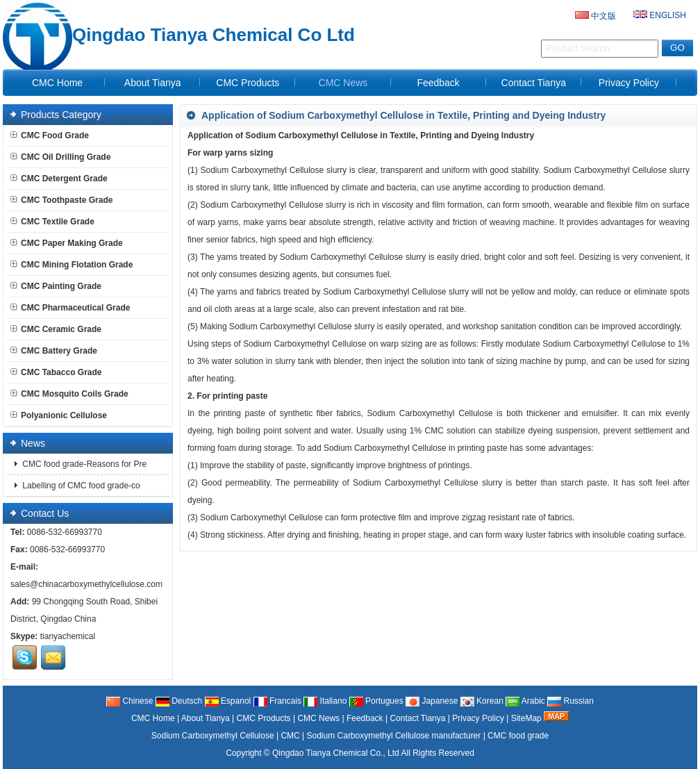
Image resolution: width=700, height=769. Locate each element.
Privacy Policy (629, 83)
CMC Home (57, 83)
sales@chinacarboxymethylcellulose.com (86, 584)
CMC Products (248, 83)
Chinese (130, 701)
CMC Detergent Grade (59, 179)
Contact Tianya (534, 83)
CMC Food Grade (50, 135)
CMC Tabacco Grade (56, 372)
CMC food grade (518, 736)
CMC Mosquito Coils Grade (69, 394)
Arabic (525, 701)
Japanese (432, 701)
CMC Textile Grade (52, 222)
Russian (570, 701)
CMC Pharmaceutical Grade (70, 308)
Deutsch (179, 701)
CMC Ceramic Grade (56, 329)
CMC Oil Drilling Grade (60, 157)
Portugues (376, 701)
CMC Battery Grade (54, 351)
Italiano (325, 701)
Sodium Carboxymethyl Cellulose (213, 736)
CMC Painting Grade (56, 286)
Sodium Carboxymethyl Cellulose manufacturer (394, 736)
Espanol (228, 701)
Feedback (438, 83)
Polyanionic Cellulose (59, 415)
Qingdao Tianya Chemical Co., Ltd (336, 753)
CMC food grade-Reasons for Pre (83, 464)
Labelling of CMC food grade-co (80, 486)
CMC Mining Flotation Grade (72, 265)
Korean (482, 701)
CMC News (343, 83)
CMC (290, 736)
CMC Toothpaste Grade (61, 200)
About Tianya (153, 83)
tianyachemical (68, 636)
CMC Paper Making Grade (67, 243)
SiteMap (526, 718)
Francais (277, 701)
